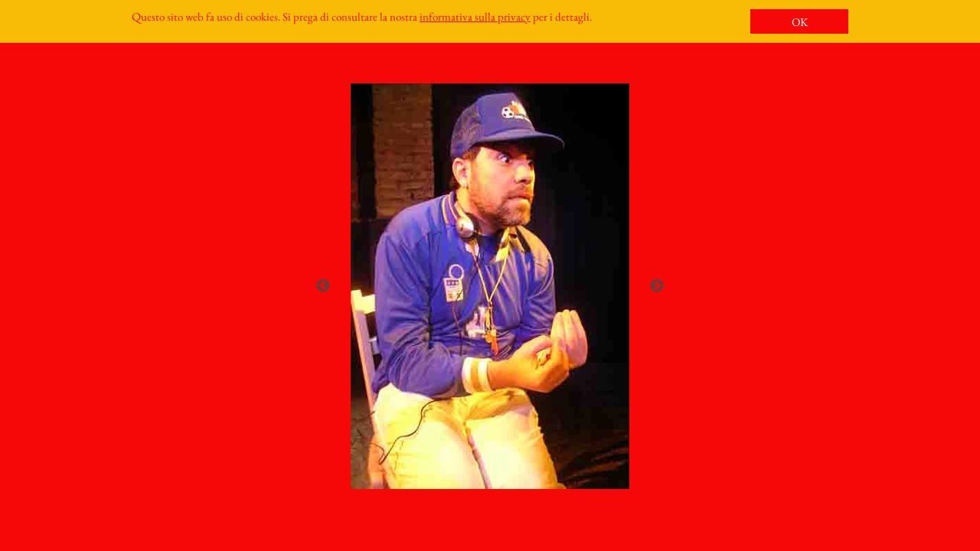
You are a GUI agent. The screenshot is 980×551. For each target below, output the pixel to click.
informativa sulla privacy (475, 16)
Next (657, 286)
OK (800, 22)
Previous (323, 286)
